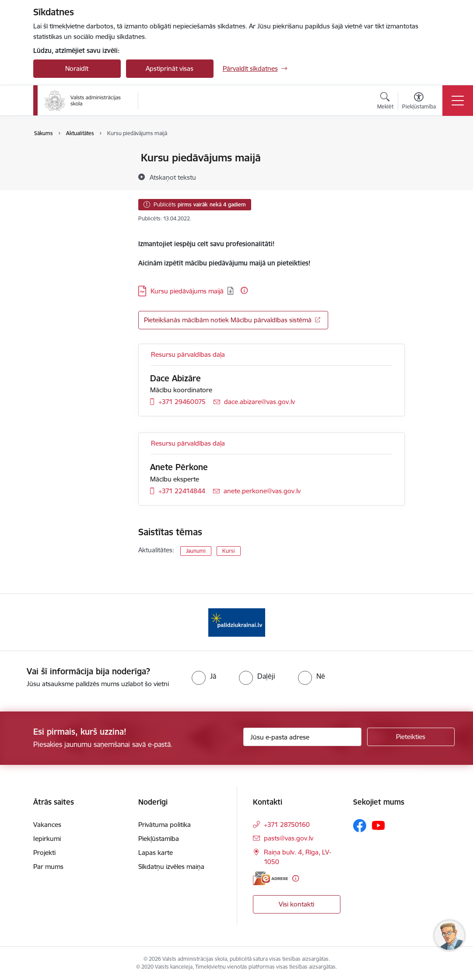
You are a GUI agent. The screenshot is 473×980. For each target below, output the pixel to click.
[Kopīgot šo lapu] (427, 176)
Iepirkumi (47, 839)
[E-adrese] (270, 878)
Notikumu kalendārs (72, 173)
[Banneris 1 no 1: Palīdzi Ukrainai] (237, 622)
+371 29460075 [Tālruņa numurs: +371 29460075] (182, 402)
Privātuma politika (165, 825)
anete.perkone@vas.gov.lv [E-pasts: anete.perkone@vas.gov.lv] (262, 491)
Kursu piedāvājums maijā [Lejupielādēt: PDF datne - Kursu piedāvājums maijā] (187, 291)
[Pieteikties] (411, 737)
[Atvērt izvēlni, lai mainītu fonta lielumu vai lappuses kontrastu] (419, 102)
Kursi (229, 551)
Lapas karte (156, 853)
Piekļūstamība (159, 839)
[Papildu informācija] (244, 290)
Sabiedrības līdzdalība (74, 189)
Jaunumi (55, 158)
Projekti (44, 853)
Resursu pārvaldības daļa (188, 354)
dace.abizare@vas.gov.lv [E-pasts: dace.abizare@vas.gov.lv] (259, 402)
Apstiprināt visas (170, 68)
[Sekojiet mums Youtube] (378, 825)
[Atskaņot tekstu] (173, 177)
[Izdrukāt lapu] (427, 154)
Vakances (47, 825)
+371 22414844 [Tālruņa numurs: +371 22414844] (182, 491)
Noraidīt (77, 68)
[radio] (204, 676)
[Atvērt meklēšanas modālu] (385, 102)
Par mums (48, 867)
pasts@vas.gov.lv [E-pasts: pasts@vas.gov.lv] (289, 838)
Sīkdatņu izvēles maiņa (171, 867)
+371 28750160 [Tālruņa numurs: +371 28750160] (287, 825)
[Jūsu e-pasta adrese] (302, 737)
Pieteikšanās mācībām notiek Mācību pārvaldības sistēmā (228, 320)
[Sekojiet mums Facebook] (360, 826)
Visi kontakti (296, 904)
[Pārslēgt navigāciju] (458, 101)
